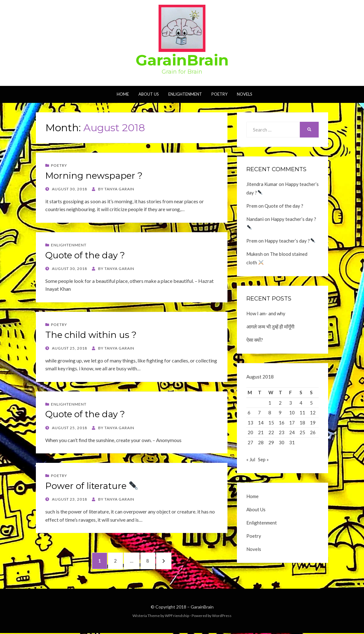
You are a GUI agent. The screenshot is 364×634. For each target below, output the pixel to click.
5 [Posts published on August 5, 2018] (311, 403)
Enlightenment (185, 94)
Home (123, 94)
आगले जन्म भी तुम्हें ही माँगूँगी (270, 327)
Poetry (219, 94)
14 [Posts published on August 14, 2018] (261, 423)
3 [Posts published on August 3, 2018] (291, 403)
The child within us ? (91, 335)
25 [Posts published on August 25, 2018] (302, 432)
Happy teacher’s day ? (290, 241)
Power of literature (92, 486)
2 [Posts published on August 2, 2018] (280, 403)
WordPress (222, 616)
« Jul (251, 461)
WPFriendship (177, 616)
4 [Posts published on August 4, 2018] (301, 403)
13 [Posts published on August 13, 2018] (250, 423)
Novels (245, 94)
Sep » (263, 461)
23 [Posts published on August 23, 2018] (282, 432)
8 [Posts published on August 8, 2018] (270, 412)
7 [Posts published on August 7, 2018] (259, 412)
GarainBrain (182, 60)
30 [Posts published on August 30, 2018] (282, 442)
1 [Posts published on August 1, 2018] (270, 403)
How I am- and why (266, 313)
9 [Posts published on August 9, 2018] (280, 412)
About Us (149, 94)
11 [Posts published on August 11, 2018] (302, 412)
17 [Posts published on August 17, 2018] (292, 423)
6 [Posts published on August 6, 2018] (249, 412)
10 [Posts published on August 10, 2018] (292, 412)
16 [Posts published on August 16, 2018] (282, 423)
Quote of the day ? (85, 255)
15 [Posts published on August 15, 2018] (271, 423)
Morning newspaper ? (94, 176)
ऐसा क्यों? (255, 340)
